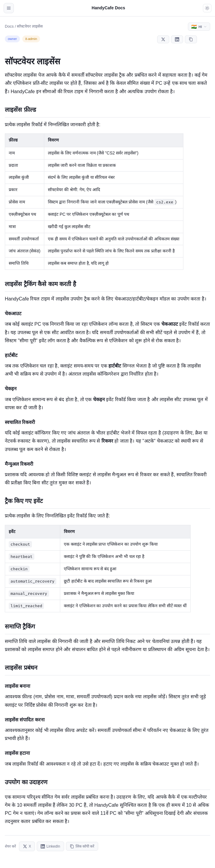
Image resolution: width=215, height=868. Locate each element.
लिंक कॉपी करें (82, 847)
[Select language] (199, 27)
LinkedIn (50, 846)
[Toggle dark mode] (207, 8)
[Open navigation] (9, 8)
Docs (9, 26)
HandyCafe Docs (108, 8)
